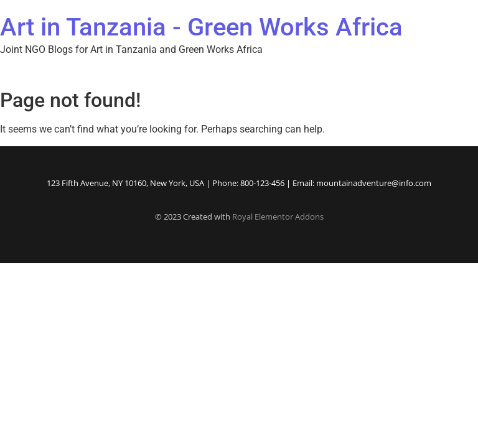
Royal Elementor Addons (278, 217)
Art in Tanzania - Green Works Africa (201, 27)
